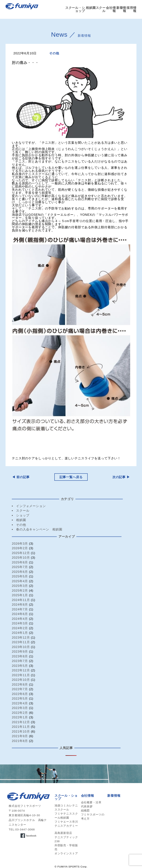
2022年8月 (20, 685)
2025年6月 (20, 572)
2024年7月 (20, 609)
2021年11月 (21, 727)
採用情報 (131, 9)
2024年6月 (20, 614)
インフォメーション (31, 506)
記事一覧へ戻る (71, 477)
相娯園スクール (96, 9)
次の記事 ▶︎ (121, 477)
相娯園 (21, 520)
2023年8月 (20, 656)
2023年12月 (21, 638)
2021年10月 (21, 732)
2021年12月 (21, 722)
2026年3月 (20, 544)
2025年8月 (20, 562)
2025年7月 (20, 567)
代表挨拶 (87, 806)
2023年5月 (20, 666)
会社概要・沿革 (91, 802)
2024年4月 (20, 619)
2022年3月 (20, 708)
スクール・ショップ (75, 9)
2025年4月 (20, 581)
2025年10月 (21, 558)
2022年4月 (20, 703)
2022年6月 (20, 694)
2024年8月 (20, 605)
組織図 (85, 810)
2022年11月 (21, 675)
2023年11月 (21, 642)
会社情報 (111, 9)
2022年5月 (20, 699)
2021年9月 (20, 736)
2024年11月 (21, 600)
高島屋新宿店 (63, 833)
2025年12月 (21, 553)
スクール (23, 511)
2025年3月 (20, 586)
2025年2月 (20, 591)
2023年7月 (20, 661)
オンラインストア (66, 853)
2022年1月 (20, 717)
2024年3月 (20, 623)
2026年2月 (20, 548)
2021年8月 (20, 741)
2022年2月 (20, 713)
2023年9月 (20, 652)
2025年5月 (20, 576)
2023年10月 (21, 647)
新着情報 (121, 9)
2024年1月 (20, 633)
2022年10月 (21, 680)
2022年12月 (21, 670)
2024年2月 (20, 628)
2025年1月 (20, 595)
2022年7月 (20, 689)
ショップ (23, 515)
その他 (54, 53)
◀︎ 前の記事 (21, 477)
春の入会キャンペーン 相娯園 (39, 529)
